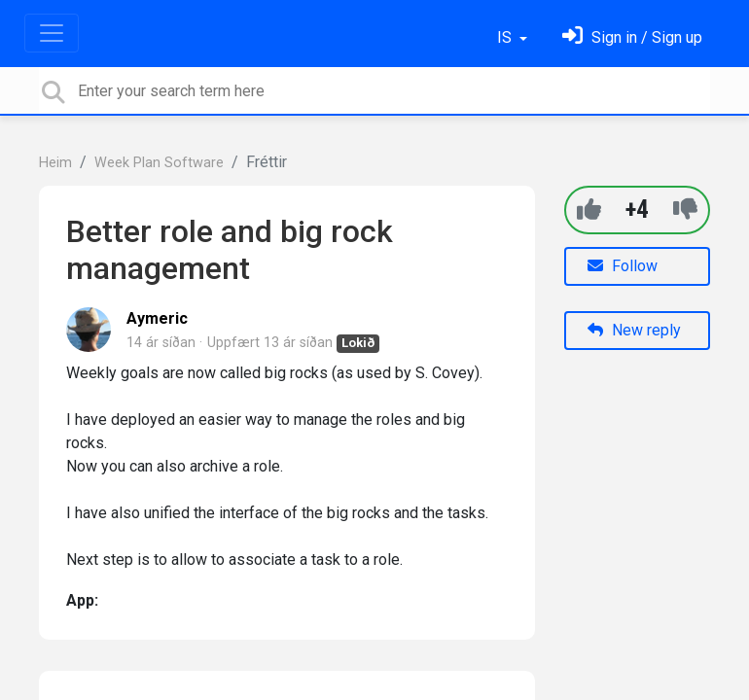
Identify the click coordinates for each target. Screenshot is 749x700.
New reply (634, 330)
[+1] (589, 210)
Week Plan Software (159, 163)
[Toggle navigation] (52, 33)
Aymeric (157, 318)
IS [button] (506, 37)
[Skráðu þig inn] (632, 37)
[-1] (685, 210)
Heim (55, 163)
